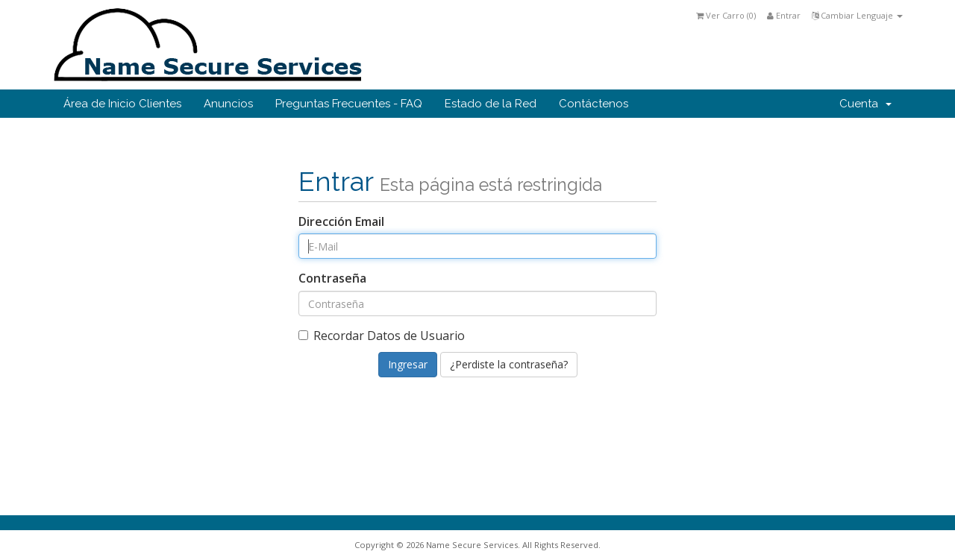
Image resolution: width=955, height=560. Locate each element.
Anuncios (228, 104)
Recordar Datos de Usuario (382, 336)
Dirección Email (341, 221)
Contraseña (332, 278)
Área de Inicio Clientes (122, 104)
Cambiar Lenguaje (857, 15)
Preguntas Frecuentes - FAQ (349, 104)
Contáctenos (594, 104)
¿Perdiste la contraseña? (509, 364)
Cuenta (865, 104)
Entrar (784, 15)
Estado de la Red (491, 104)
